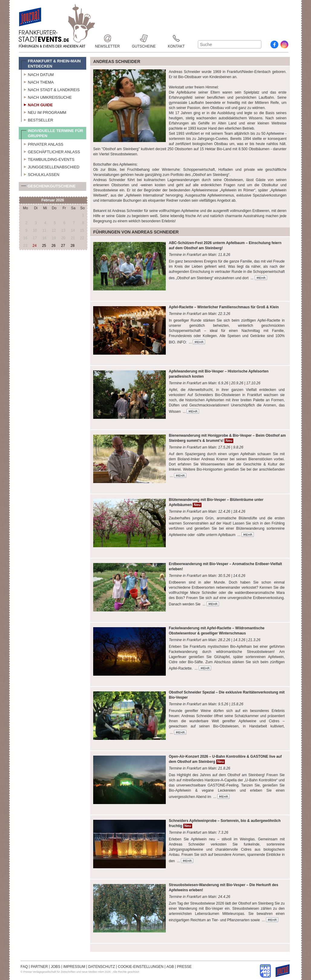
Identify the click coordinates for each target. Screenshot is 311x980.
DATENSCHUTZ (102, 967)
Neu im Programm (44, 112)
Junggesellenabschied (50, 166)
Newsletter (107, 38)
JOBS (56, 967)
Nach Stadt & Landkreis (50, 89)
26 (53, 246)
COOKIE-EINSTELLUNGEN (141, 967)
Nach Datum (38, 74)
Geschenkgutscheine (48, 187)
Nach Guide (37, 104)
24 (35, 246)
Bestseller (37, 119)
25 (44, 246)
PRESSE (184, 967)
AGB (170, 967)
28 (72, 246)
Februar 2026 (53, 200)
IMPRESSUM (74, 967)
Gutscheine (144, 38)
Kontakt (176, 38)
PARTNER (39, 967)
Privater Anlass (42, 144)
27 (63, 246)
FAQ (24, 967)
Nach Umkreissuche (46, 97)
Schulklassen (40, 174)
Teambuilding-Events (48, 159)
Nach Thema (38, 81)
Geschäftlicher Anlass (51, 151)
